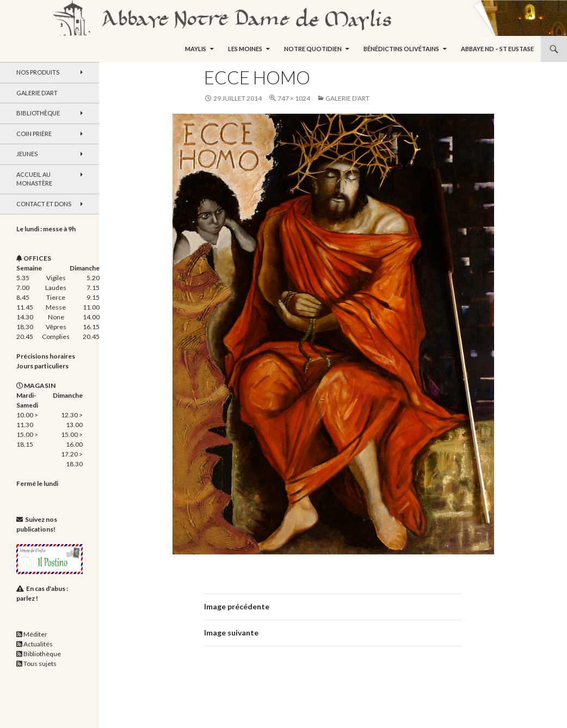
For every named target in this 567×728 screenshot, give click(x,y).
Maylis (196, 49)
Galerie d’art (347, 98)
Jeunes (27, 154)
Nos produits (38, 72)
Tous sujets (40, 664)
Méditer (35, 634)
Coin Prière (34, 134)
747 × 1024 (294, 98)
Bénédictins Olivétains (401, 49)
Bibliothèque (38, 113)
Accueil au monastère (34, 179)
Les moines (245, 49)
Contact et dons (44, 204)
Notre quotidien (313, 49)
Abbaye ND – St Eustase (497, 49)
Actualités (38, 644)
